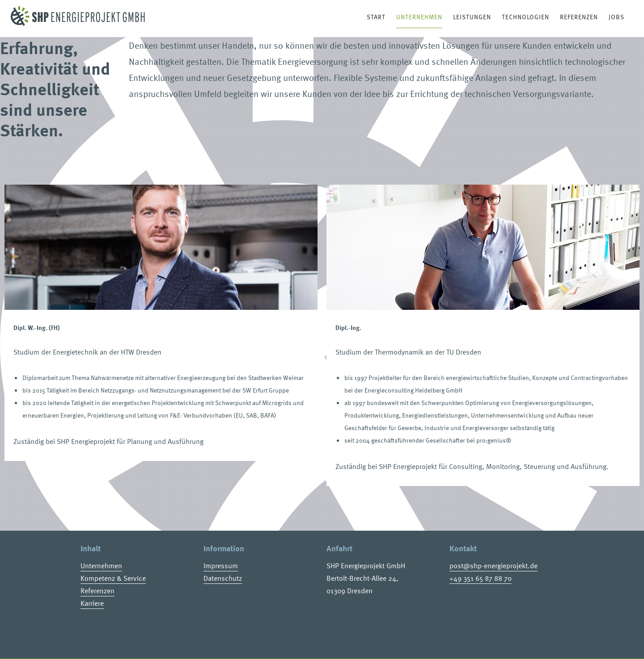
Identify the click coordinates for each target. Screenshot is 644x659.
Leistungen (472, 17)
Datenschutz (223, 578)
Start (376, 17)
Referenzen (579, 17)
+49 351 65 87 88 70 (481, 578)
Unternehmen (419, 17)
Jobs (616, 17)
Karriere (92, 603)
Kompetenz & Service (113, 578)
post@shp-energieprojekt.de (494, 566)
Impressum (221, 566)
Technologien (525, 17)
